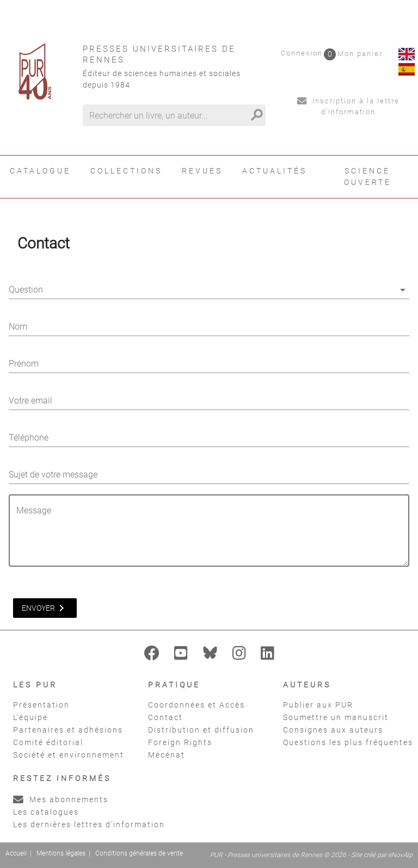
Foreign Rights (180, 742)
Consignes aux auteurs (333, 730)
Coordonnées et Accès (196, 705)
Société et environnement (69, 755)
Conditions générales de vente (139, 853)
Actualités (275, 171)
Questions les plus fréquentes (348, 742)
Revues (202, 171)
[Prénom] (209, 364)
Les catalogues (46, 812)
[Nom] (209, 327)
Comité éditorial (48, 742)
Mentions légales (61, 853)
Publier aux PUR (318, 705)
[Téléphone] (209, 438)
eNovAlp (400, 855)
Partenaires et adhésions (68, 730)
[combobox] (209, 292)
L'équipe (30, 717)
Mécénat (167, 755)
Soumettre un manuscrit (336, 717)
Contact (165, 717)
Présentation (41, 705)
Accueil (16, 853)
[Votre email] (209, 401)
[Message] (212, 537)
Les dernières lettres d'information (89, 824)
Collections (126, 171)
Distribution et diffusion (201, 730)
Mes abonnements (61, 799)
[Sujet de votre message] (209, 475)
